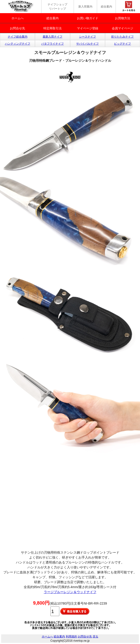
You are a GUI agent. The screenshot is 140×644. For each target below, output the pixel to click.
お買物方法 (123, 18)
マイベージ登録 (88, 28)
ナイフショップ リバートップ (57, 7)
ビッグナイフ (122, 44)
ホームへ (18, 18)
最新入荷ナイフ (53, 37)
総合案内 (106, 7)
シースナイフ (87, 37)
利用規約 (72, 636)
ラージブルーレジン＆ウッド (65, 592)
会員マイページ (123, 28)
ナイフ (91, 592)
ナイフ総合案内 (18, 37)
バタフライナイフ (53, 44)
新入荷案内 (85, 7)
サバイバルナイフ (87, 44)
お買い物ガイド (88, 18)
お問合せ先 (17, 28)
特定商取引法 (53, 28)
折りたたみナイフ (122, 37)
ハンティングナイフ (18, 44)
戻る (95, 636)
